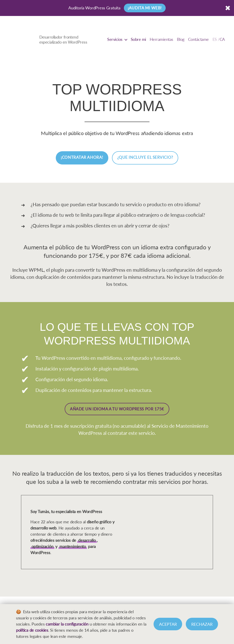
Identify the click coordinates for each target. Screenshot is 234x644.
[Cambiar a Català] (219, 39)
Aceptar (168, 624)
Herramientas (161, 39)
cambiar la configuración (67, 624)
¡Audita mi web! (145, 8)
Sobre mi (138, 39)
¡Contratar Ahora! (82, 157)
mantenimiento (73, 546)
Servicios (115, 39)
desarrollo (87, 540)
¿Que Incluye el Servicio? (145, 157)
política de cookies (32, 630)
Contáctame (198, 39)
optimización (43, 546)
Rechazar (202, 624)
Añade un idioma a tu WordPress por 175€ (117, 409)
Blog (181, 39)
